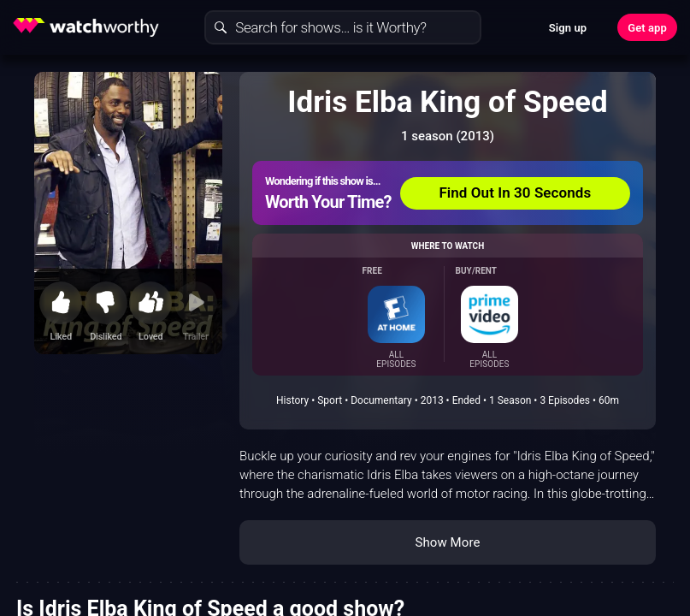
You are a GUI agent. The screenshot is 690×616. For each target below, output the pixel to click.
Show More (448, 542)
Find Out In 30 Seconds (515, 192)
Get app (647, 28)
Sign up (568, 28)
